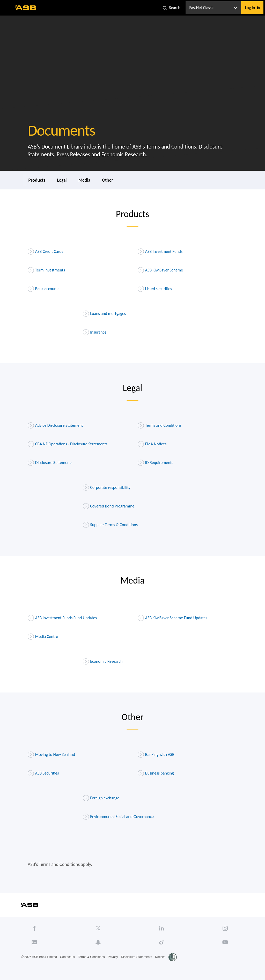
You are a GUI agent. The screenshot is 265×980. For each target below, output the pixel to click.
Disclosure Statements (50, 463)
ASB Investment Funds (160, 252)
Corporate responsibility (107, 488)
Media (84, 180)
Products (37, 180)
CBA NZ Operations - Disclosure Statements (68, 444)
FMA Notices (152, 444)
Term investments (46, 270)
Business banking (156, 773)
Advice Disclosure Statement (55, 425)
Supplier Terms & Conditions (110, 525)
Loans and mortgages (104, 314)
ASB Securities (43, 773)
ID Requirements (155, 463)
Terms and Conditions (160, 425)
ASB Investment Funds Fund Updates (62, 618)
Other (108, 180)
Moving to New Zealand (51, 755)
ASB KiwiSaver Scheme (160, 270)
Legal (62, 180)
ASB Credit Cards (45, 252)
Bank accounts (43, 289)
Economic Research (103, 661)
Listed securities (155, 289)
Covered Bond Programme (109, 506)
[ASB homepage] (26, 8)
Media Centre (43, 637)
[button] (9, 8)
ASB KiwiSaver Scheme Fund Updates (172, 618)
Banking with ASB (156, 755)
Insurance (95, 332)
